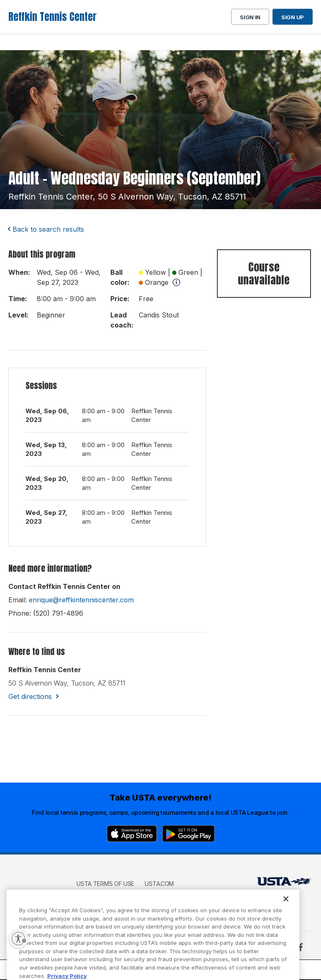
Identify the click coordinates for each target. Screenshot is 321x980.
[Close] (286, 908)
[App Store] (132, 834)
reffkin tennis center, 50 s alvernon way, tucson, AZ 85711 (127, 197)
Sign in (250, 17)
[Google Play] (189, 834)
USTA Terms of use (105, 884)
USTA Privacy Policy (107, 896)
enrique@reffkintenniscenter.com (81, 600)
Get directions (30, 696)
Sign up (293, 17)
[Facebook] (301, 947)
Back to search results (48, 229)
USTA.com (159, 884)
